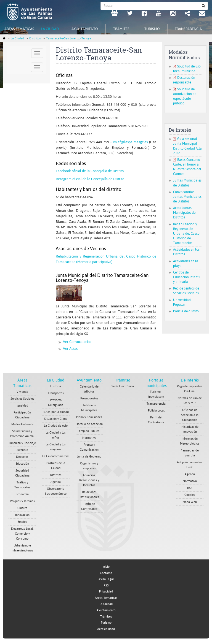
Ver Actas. (71, 349)
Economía (22, 494)
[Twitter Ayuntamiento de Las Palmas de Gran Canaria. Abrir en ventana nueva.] (130, 14)
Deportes (22, 457)
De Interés (190, 380)
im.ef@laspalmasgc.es (130, 142)
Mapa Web (190, 502)
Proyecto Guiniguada (56, 403)
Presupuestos (89, 398)
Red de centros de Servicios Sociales (186, 291)
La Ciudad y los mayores (56, 447)
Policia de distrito (186, 311)
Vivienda (22, 392)
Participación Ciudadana (22, 415)
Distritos (35, 38)
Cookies (190, 495)
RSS (190, 488)
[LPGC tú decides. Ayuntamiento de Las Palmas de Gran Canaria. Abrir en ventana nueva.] (115, 14)
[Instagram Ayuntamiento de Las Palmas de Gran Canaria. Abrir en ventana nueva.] (173, 14)
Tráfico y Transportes (22, 485)
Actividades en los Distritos (186, 252)
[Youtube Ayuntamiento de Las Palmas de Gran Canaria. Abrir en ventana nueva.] (159, 14)
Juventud (22, 450)
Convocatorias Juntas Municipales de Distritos (187, 197)
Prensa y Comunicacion (89, 447)
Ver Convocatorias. (77, 342)
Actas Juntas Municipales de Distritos (184, 213)
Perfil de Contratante (89, 506)
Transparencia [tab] (188, 29)
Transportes (56, 393)
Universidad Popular (182, 302)
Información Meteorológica (190, 441)
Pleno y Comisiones (89, 417)
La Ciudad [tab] (50, 29)
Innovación (22, 515)
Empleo (22, 522)
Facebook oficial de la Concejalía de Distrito (90, 171)
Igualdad (22, 406)
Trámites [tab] (121, 29)
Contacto (106, 573)
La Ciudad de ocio (56, 426)
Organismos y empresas (89, 466)
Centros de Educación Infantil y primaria (187, 277)
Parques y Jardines (22, 501)
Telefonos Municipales (89, 408)
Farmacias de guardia (190, 453)
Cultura (22, 508)
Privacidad (106, 592)
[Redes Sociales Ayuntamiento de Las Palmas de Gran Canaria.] (187, 14)
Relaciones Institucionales (89, 495)
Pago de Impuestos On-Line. (190, 389)
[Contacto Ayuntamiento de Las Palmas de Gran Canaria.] (202, 14)
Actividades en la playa (186, 263)
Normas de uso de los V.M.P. (190, 401)
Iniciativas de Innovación (190, 429)
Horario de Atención (89, 424)
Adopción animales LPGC (190, 465)
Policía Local (156, 411)
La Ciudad (17, 38)
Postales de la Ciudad (56, 466)
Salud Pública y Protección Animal (22, 434)
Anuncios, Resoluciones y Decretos (89, 480)
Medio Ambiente (22, 424)
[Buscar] (203, 6)
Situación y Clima (56, 419)
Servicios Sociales (22, 399)
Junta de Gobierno (89, 457)
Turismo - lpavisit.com (156, 394)
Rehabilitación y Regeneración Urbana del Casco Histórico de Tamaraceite (186, 234)
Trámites (123, 380)
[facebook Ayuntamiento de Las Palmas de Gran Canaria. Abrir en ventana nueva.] (144, 14)
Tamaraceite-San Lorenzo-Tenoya (69, 38)
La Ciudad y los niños (56, 435)
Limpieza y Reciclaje (22, 443)
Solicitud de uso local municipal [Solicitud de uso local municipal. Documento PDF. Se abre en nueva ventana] (187, 69)
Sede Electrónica (123, 386)
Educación (22, 464)
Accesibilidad (106, 629)
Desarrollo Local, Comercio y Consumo (22, 534)
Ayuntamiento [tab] (85, 29)
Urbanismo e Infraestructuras (22, 548)
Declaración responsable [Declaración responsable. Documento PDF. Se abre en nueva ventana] (184, 80)
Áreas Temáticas (106, 598)
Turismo (106, 623)
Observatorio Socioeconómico (56, 491)
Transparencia (156, 404)
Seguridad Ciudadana (22, 473)
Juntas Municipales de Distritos (187, 183)
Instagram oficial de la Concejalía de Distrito (90, 179)
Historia (56, 386)
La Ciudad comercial (56, 456)
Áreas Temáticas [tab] (19, 29)
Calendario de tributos (89, 389)
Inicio (106, 567)
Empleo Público (89, 431)
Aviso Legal (106, 579)
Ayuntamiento (89, 380)
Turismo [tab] (152, 29)
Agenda (56, 482)
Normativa (89, 438)
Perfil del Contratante (156, 420)
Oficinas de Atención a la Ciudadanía (190, 415)
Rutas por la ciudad (56, 412)
